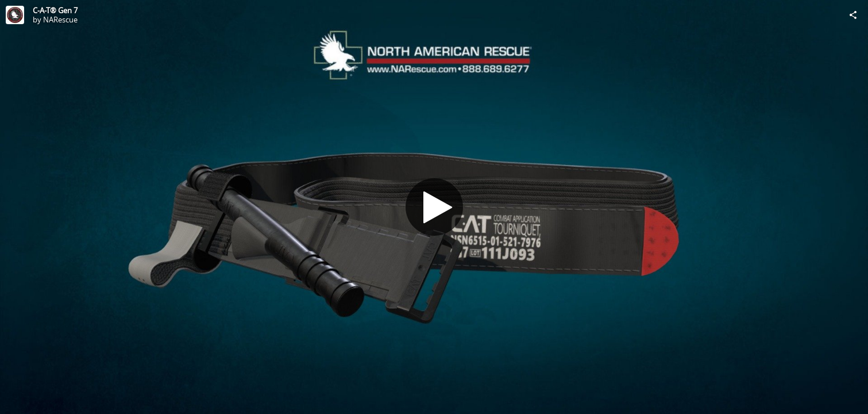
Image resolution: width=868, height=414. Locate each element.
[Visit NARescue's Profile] (15, 15)
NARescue (60, 20)
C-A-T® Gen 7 (55, 10)
